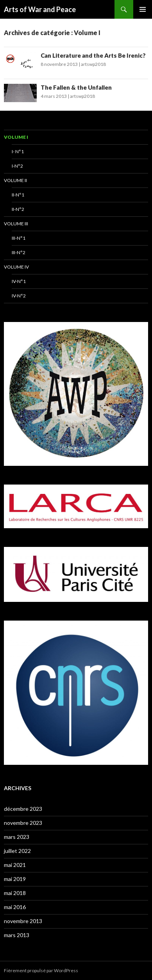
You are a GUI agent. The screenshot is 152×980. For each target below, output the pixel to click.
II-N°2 (18, 209)
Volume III (16, 224)
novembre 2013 (23, 921)
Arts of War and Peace (40, 9)
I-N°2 (17, 166)
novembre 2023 (23, 823)
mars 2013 (17, 935)
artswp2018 (93, 64)
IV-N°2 (19, 296)
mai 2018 (15, 893)
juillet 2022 (17, 851)
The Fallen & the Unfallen (76, 87)
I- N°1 (18, 151)
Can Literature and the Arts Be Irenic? (93, 55)
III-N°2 (19, 252)
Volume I (16, 137)
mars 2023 (17, 837)
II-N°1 (18, 195)
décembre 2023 (23, 809)
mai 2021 (15, 865)
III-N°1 (19, 238)
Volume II (15, 180)
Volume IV (16, 267)
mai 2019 (15, 879)
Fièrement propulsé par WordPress (41, 970)
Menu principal (143, 9)
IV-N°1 (19, 281)
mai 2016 (15, 907)
